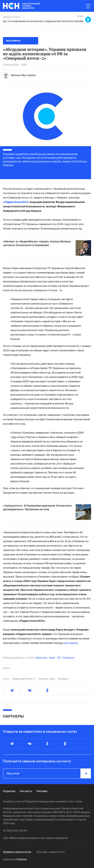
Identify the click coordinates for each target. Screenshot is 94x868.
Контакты (26, 791)
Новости (41, 658)
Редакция (9, 791)
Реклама (42, 791)
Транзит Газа (47, 679)
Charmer (22, 859)
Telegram (68, 658)
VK (59, 658)
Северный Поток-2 (24, 679)
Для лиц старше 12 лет (51, 852)
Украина (63, 679)
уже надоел (71, 643)
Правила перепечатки (17, 852)
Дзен (52, 658)
